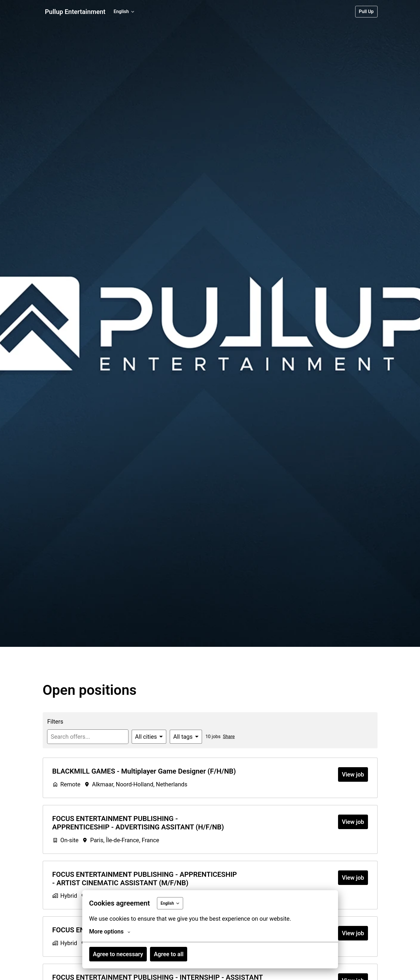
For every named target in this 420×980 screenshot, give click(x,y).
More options (110, 931)
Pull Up (366, 11)
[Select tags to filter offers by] (186, 737)
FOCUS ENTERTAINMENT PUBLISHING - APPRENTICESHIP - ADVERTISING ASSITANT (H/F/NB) (138, 823)
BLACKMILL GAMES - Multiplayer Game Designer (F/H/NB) (144, 771)
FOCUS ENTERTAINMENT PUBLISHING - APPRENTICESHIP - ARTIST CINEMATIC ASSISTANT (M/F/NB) (145, 879)
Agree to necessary (118, 954)
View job (353, 774)
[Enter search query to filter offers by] (88, 737)
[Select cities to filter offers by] (149, 737)
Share (229, 737)
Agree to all (169, 954)
